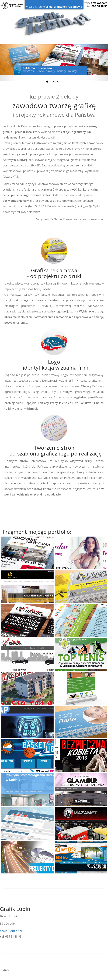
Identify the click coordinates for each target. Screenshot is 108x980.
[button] (8, 63)
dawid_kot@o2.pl (11, 931)
